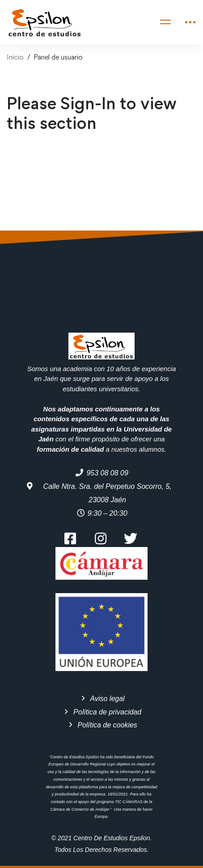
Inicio (15, 57)
